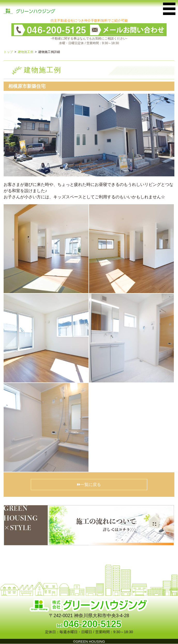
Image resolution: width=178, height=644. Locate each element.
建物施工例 (26, 52)
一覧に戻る (89, 485)
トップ (8, 52)
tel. (89, 626)
